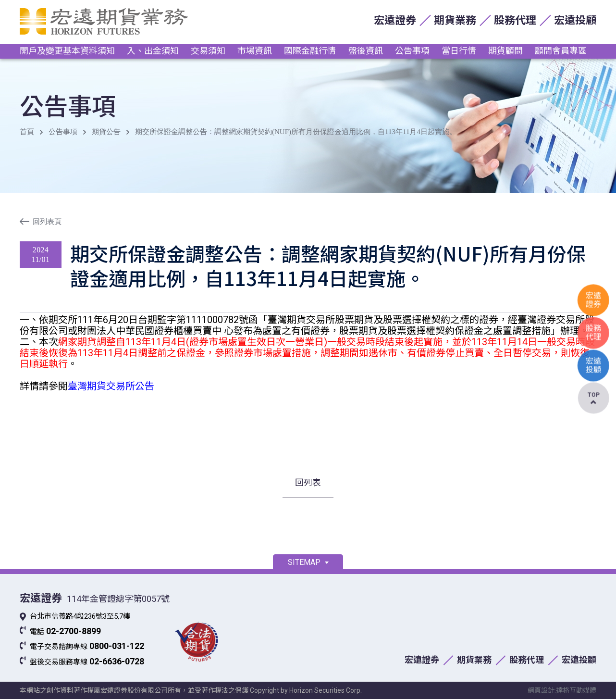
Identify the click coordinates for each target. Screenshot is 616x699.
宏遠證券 (395, 20)
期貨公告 (106, 132)
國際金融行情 (310, 51)
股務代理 (515, 20)
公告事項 (412, 51)
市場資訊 (255, 51)
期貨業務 (455, 20)
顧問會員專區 (561, 51)
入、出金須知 (153, 51)
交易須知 (208, 51)
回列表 (308, 482)
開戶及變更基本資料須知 (67, 51)
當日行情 (459, 51)
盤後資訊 (366, 51)
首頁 (27, 132)
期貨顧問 (505, 51)
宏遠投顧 (575, 20)
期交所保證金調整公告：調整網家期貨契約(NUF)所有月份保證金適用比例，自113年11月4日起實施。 (296, 132)
